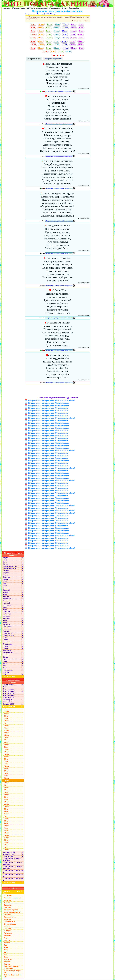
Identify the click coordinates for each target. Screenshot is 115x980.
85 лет (73, 48)
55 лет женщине (9, 695)
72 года (64, 41)
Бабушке (6, 558)
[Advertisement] (58, 391)
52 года (56, 31)
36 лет (58, 24)
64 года (57, 38)
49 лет (40, 31)
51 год (48, 31)
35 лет (33, 24)
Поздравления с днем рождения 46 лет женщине (48, 430)
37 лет (65, 24)
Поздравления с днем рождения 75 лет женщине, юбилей (52, 505)
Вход (64, 8)
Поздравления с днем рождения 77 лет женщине (48, 515)
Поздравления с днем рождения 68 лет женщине (48, 488)
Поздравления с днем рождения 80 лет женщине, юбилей (52, 523)
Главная (6, 8)
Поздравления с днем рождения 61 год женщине (48, 470)
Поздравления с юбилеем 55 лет (13, 875)
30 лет (5, 687)
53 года (65, 31)
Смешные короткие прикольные (11, 967)
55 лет (81, 31)
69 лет (40, 41)
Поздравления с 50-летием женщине (12, 864)
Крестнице (7, 601)
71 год (56, 41)
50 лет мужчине (8, 693)
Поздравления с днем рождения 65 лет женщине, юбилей (52, 480)
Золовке (6, 592)
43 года (57, 28)
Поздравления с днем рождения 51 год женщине (48, 440)
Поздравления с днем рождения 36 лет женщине (48, 408)
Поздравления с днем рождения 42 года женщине (48, 423)
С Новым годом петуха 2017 (12, 972)
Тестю (5, 664)
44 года (65, 28)
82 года (48, 48)
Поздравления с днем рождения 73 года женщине (48, 500)
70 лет (48, 41)
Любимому (7, 614)
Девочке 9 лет (8, 702)
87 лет (45, 51)
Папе (5, 638)
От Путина (8, 895)
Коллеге (6, 597)
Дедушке (6, 575)
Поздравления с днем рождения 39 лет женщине (48, 415)
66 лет (73, 38)
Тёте (5, 666)
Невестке (6, 631)
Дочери (5, 579)
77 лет (65, 45)
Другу (5, 581)
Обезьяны (8, 915)
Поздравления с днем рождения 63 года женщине (59, 91)
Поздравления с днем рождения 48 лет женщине (48, 435)
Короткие (8, 900)
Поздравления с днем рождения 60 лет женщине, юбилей (52, 468)
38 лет (73, 24)
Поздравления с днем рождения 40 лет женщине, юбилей (52, 418)
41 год (40, 28)
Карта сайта (74, 8)
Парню (5, 640)
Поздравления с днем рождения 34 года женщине (48, 460)
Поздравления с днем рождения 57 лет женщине (48, 455)
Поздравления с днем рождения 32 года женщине (48, 403)
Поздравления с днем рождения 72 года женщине (48, 498)
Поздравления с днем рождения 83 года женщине (48, 530)
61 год (33, 38)
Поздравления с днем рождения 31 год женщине (48, 458)
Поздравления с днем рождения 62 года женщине (48, 473)
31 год (49, 34)
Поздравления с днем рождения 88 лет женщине (48, 543)
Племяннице (7, 644)
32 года (41, 24)
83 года (57, 48)
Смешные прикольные (12, 898)
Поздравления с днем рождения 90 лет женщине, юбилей (52, 548)
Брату (5, 560)
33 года (49, 24)
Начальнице (7, 629)
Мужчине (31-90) (9, 854)
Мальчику (7, 616)
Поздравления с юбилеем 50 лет (13, 871)
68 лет (33, 41)
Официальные (9, 922)
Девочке (6, 571)
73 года (72, 41)
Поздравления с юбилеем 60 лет (13, 879)
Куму (5, 610)
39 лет (81, 24)
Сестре (5, 657)
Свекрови (6, 655)
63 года (53, 14)
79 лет (80, 45)
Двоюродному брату (10, 568)
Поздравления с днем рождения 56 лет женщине (48, 453)
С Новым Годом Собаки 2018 (13, 976)
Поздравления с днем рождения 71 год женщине (48, 495)
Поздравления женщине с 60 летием (12, 860)
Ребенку (6, 648)
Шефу (5, 674)
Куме (5, 607)
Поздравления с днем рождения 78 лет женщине (48, 518)
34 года (57, 34)
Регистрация (55, 8)
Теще (5, 668)
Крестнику (7, 599)
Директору (7, 577)
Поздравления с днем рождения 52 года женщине (48, 443)
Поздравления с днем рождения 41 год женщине (48, 420)
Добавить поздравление (37, 8)
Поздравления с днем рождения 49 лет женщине (48, 438)
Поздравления (30, 14)
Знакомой (6, 590)
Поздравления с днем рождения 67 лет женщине (48, 485)
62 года (41, 38)
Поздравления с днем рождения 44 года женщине (48, 428)
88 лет (53, 51)
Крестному (7, 605)
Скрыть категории (13, 676)
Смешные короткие (11, 910)
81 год (40, 48)
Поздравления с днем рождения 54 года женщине (48, 448)
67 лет (81, 38)
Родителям (7, 651)
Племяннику (7, 642)
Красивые (8, 905)
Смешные (8, 907)
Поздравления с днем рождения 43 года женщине (48, 425)
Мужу (5, 622)
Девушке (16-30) (9, 704)
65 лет (66, 38)
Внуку (5, 562)
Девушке (6, 573)
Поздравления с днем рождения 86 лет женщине (48, 538)
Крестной (6, 603)
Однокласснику (9, 633)
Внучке (5, 564)
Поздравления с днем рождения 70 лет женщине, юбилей (52, 493)
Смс (4, 659)
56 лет (33, 34)
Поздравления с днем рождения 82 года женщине (48, 528)
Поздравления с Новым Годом (11, 892)
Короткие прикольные (12, 912)
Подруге (6, 646)
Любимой (6, 612)
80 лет (33, 48)
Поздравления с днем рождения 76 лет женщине (48, 508)
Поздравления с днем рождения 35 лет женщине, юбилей (52, 400)
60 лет (80, 34)
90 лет (69, 51)
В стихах (7, 903)
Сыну (5, 661)
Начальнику (7, 627)
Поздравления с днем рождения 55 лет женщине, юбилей (52, 450)
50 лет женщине (9, 691)
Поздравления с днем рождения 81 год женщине (48, 525)
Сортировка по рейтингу (53, 59)
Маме (5, 620)
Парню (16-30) (8, 856)
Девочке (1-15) (8, 700)
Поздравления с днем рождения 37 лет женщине (48, 410)
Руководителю (8, 653)
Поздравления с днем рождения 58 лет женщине (48, 463)
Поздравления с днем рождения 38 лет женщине (48, 413)
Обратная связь (19, 8)
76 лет (41, 45)
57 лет (41, 34)
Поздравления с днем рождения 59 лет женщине (48, 465)
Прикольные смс (10, 917)
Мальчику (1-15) (9, 852)
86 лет (81, 48)
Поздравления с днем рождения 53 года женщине (48, 445)
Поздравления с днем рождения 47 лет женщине (48, 433)
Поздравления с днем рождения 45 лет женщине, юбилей (52, 510)
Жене (5, 586)
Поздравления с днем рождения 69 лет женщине (48, 490)
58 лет (65, 34)
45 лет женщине (9, 689)
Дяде (5, 584)
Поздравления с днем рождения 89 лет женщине (48, 545)
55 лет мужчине (8, 698)
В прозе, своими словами (10, 925)
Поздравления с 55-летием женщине (12, 867)
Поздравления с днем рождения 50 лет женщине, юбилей (52, 513)
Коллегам (8, 919)
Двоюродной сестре (10, 566)
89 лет (61, 51)
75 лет (34, 45)
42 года (48, 28)
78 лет (72, 45)
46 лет (73, 28)
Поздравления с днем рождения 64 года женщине (48, 478)
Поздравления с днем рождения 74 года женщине (48, 503)
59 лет (73, 34)
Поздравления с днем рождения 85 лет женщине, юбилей (52, 535)
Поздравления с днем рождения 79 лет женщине (48, 520)
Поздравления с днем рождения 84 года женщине (48, 533)
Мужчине (6, 625)
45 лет (49, 45)
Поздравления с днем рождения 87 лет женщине (48, 540)
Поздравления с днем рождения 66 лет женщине (48, 483)
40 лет (33, 28)
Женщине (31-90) (43, 14)
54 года (73, 31)
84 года (65, 48)
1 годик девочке (9, 685)
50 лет (57, 45)
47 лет (81, 28)
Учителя (6, 672)
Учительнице (8, 670)
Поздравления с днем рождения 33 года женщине (48, 405)
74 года (81, 41)
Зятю (5, 594)
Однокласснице (9, 635)
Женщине (6, 588)
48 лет (33, 31)
